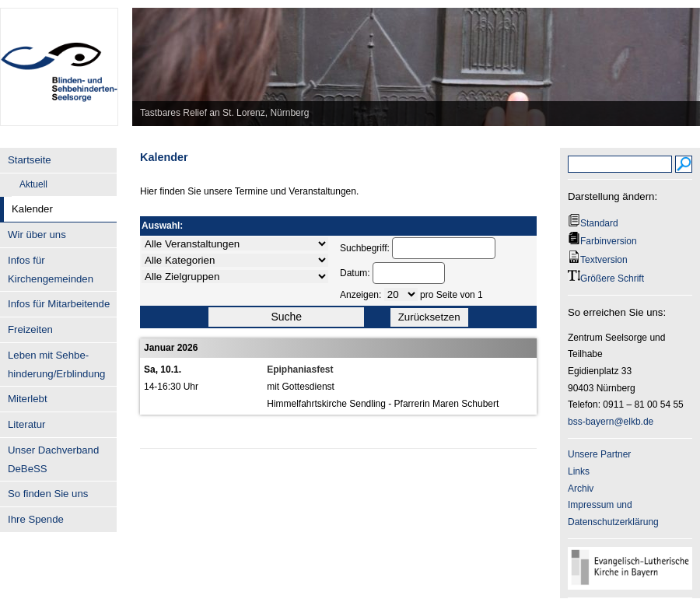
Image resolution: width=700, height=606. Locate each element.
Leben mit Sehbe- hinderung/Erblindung (56, 364)
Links (579, 471)
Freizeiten (30, 329)
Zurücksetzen (429, 317)
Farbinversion (609, 241)
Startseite (30, 160)
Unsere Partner (599, 454)
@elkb (627, 422)
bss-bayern (591, 422)
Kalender (32, 209)
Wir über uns (37, 235)
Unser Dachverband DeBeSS (53, 459)
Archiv (581, 489)
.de (647, 422)
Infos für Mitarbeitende (59, 304)
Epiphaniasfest (300, 370)
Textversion (604, 260)
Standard (599, 223)
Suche (286, 317)
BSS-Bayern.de (59, 58)
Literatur (26, 424)
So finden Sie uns (48, 494)
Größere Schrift (612, 278)
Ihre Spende (36, 519)
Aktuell (33, 184)
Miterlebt (28, 399)
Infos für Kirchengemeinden (51, 270)
